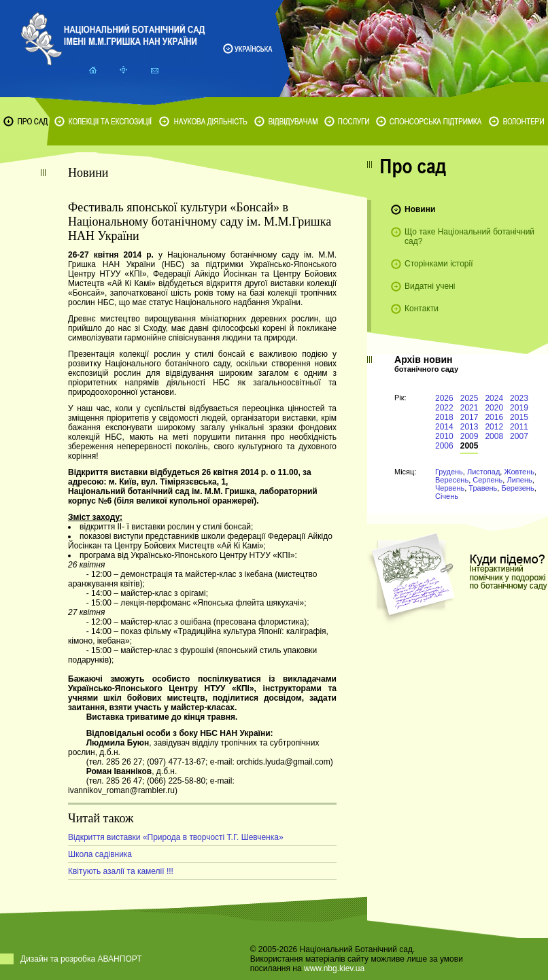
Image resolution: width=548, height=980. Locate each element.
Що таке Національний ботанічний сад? (469, 237)
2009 (469, 436)
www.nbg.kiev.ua (334, 968)
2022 (444, 408)
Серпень (487, 480)
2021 (469, 408)
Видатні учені (430, 286)
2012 (494, 427)
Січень (447, 496)
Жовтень (519, 472)
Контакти (422, 309)
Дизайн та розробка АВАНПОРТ (81, 959)
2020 (494, 408)
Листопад (483, 472)
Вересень (452, 480)
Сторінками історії (439, 264)
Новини (420, 209)
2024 (494, 398)
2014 (444, 427)
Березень (517, 488)
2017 (469, 417)
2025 (469, 398)
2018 (444, 417)
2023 (519, 398)
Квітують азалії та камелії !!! (121, 871)
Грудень (449, 472)
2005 (469, 446)
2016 (494, 417)
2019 (519, 408)
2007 (519, 436)
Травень (483, 488)
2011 (519, 427)
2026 (444, 398)
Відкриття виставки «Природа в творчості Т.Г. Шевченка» (176, 837)
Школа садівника (100, 854)
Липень (519, 480)
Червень (450, 488)
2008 (494, 436)
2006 (444, 446)
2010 (444, 436)
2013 (469, 427)
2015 (519, 417)
